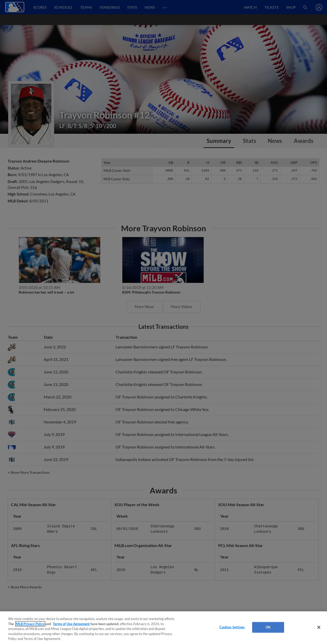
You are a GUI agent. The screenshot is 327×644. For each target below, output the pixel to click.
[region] (163, 628)
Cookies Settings (232, 627)
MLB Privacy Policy (30, 624)
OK (268, 627)
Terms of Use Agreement (71, 624)
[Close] (319, 627)
